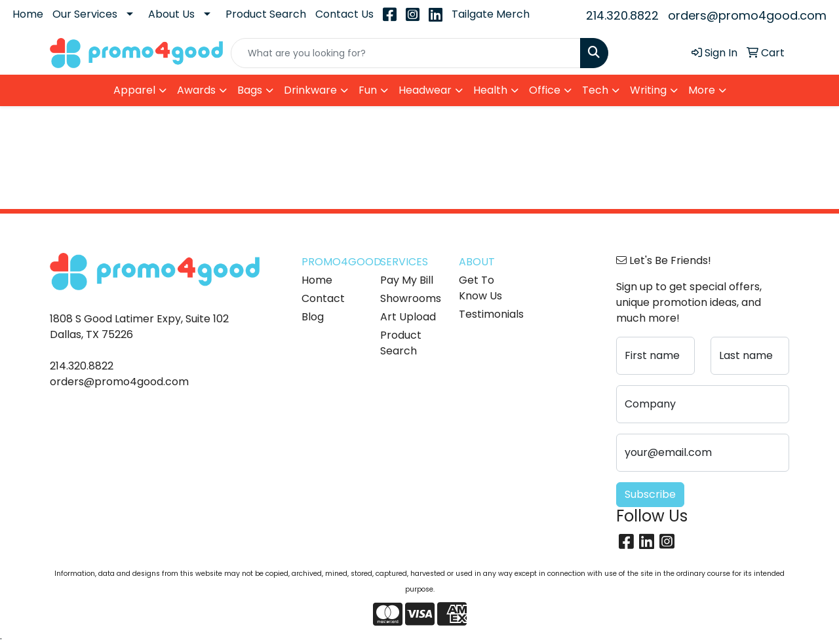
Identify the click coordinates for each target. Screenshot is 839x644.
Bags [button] (250, 90)
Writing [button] (648, 90)
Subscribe (650, 494)
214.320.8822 (622, 15)
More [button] (702, 90)
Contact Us (344, 14)
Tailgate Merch (491, 14)
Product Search (266, 14)
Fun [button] (368, 90)
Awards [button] (196, 90)
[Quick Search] (406, 53)
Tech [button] (595, 90)
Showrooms (411, 298)
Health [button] (490, 90)
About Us (171, 14)
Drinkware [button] (310, 90)
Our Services (85, 14)
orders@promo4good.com (747, 15)
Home (28, 14)
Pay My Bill (407, 280)
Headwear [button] (425, 90)
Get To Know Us (480, 288)
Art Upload (408, 317)
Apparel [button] (134, 90)
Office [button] (545, 90)
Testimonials (490, 314)
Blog (313, 317)
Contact (323, 298)
